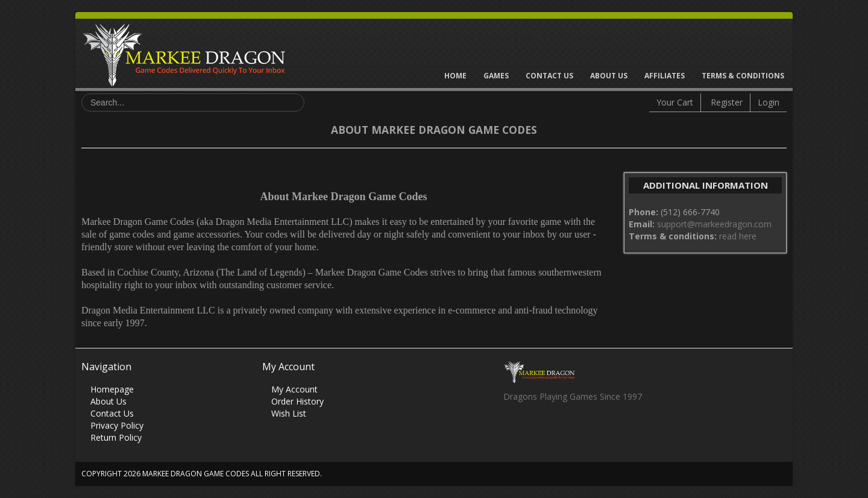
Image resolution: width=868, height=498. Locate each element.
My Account (294, 389)
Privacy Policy (117, 425)
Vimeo (583, 429)
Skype (559, 429)
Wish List (289, 413)
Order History (297, 401)
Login (769, 102)
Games (496, 76)
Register (727, 102)
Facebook (512, 429)
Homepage (112, 389)
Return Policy (116, 437)
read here (738, 236)
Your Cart (675, 102)
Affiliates (665, 76)
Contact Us (549, 76)
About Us (609, 76)
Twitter (536, 429)
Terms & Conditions (743, 76)
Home (455, 76)
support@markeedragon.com (714, 224)
